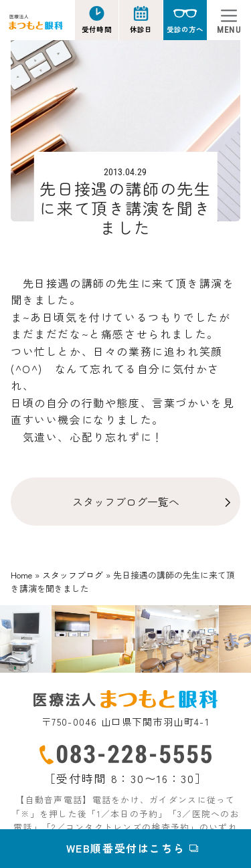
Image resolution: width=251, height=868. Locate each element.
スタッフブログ (73, 575)
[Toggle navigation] (229, 20)
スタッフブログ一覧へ (126, 502)
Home (21, 575)
